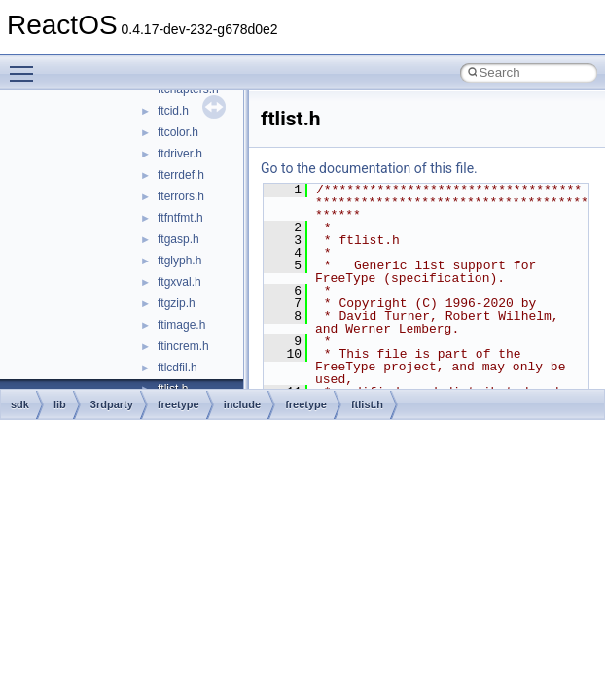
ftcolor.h (178, 132)
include (243, 404)
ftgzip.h (177, 303)
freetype (178, 404)
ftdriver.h (180, 154)
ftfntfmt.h (180, 218)
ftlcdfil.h (178, 367)
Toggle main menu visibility (26, 65)
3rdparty (112, 404)
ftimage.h (181, 325)
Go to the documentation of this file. (369, 168)
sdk (20, 404)
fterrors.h (181, 196)
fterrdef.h (181, 175)
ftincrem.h (183, 346)
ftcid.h (173, 111)
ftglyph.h (179, 261)
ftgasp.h (178, 239)
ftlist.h (367, 404)
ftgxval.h (179, 282)
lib (60, 404)
